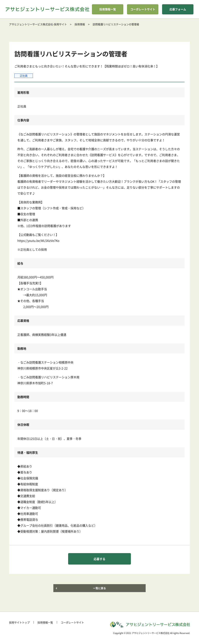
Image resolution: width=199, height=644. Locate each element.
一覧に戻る (99, 588)
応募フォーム (178, 9)
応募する (99, 559)
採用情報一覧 (108, 9)
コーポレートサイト (143, 9)
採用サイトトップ (19, 622)
